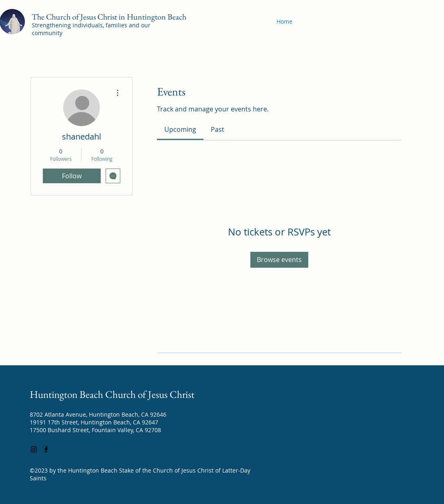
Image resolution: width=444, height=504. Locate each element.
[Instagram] (34, 449)
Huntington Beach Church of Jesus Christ (112, 394)
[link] (180, 129)
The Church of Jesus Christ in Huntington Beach (109, 17)
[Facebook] (46, 449)
